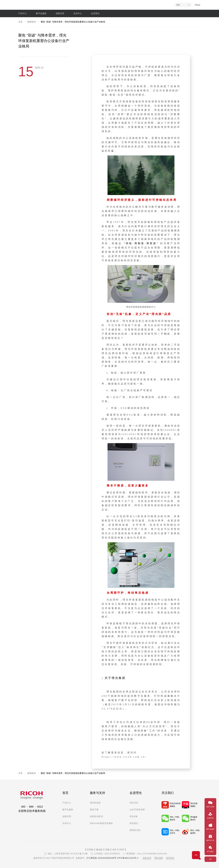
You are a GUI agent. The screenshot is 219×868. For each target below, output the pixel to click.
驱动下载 (94, 810)
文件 (114, 850)
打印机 (90, 850)
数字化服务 (68, 810)
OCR (122, 850)
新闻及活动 (135, 830)
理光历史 (134, 803)
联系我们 (134, 823)
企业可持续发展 (137, 810)
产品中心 (67, 803)
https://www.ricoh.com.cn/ (124, 757)
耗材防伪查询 (96, 816)
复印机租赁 (95, 803)
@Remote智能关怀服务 (101, 823)
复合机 (99, 850)
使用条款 (170, 858)
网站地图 (159, 858)
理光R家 (134, 816)
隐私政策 (147, 858)
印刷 (107, 850)
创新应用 (67, 816)
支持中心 (67, 823)
